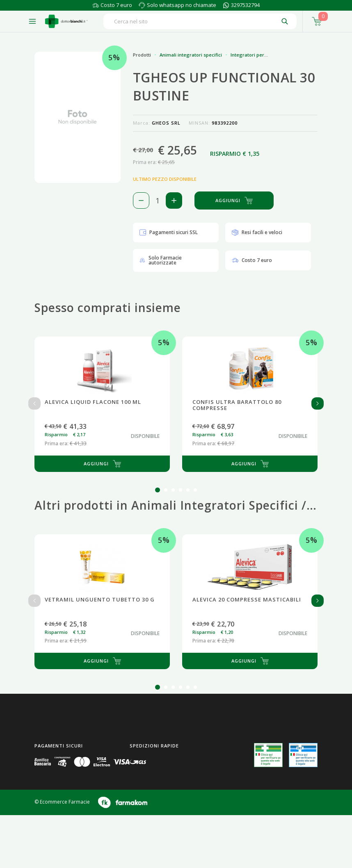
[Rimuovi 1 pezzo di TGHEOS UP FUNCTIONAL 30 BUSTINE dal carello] (141, 200)
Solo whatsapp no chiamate (182, 5)
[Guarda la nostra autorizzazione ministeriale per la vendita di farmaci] (268, 755)
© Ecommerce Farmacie (62, 802)
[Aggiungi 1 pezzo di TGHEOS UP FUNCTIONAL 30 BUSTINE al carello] (174, 200)
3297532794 (245, 5)
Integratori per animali (256, 55)
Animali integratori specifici (191, 55)
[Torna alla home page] (66, 21)
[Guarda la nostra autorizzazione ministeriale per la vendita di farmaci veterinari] (303, 755)
